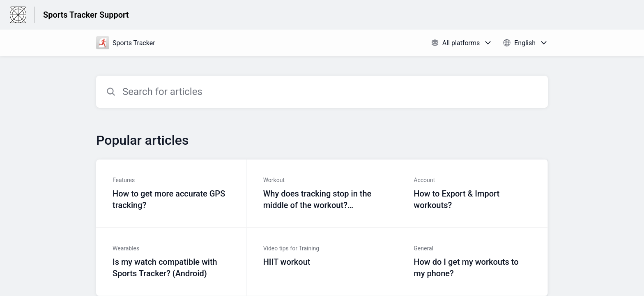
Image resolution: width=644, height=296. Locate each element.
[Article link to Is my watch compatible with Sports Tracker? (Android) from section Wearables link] (171, 262)
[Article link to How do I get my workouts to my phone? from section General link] (473, 262)
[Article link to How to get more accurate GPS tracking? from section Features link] (171, 194)
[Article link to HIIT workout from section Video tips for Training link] (322, 262)
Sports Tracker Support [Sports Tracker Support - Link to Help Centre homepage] (86, 15)
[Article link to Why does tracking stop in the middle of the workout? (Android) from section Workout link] (322, 194)
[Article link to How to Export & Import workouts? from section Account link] (473, 194)
